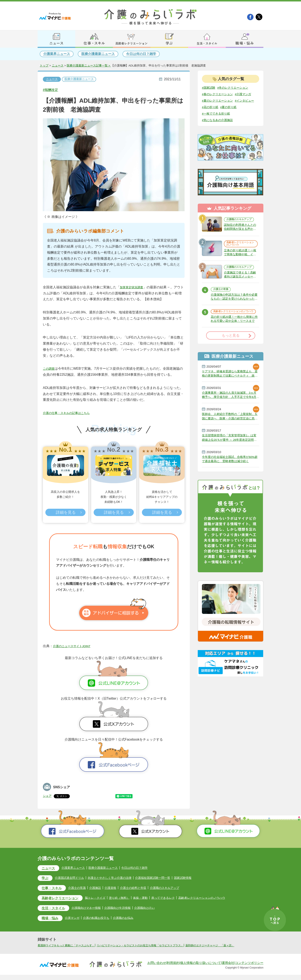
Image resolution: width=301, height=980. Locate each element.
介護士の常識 (222, 308)
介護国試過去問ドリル (73, 878)
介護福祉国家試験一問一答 (166, 878)
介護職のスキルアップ (240, 228)
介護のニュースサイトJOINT (74, 646)
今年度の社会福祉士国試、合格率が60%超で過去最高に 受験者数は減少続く (230, 490)
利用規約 (173, 968)
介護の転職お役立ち (103, 919)
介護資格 (118, 888)
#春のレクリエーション (220, 94)
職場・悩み (52, 919)
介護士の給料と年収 (143, 888)
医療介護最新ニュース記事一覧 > (89, 66)
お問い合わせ (157, 968)
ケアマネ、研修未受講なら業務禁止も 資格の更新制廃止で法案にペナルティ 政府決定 (230, 399)
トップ (44, 66)
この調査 (50, 369)
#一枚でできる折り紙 (239, 121)
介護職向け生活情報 (128, 909)
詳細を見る (65, 513)
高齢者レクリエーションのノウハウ (240, 255)
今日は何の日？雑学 (141, 54)
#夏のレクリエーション (220, 108)
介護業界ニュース (57, 54)
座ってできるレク (178, 898)
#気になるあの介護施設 (220, 128)
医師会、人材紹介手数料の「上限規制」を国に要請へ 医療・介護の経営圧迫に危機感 (230, 445)
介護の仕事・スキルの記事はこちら (70, 413)
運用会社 (228, 968)
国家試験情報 (199, 878)
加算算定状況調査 (133, 287)
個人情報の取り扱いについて (201, 968)
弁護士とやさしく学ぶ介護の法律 (118, 878)
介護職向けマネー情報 (93, 909)
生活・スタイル (56, 909)
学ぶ (46, 878)
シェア (48, 795)
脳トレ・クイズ (104, 898)
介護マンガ (77, 919)
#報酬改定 (52, 90)
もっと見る (231, 360)
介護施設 (102, 888)
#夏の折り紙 (211, 121)
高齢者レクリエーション (64, 899)
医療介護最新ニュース (98, 54)
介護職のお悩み (133, 919)
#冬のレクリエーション (237, 88)
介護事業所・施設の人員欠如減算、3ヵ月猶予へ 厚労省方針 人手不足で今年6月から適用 (230, 422)
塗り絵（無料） (130, 898)
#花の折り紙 (235, 114)
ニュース (58, 66)
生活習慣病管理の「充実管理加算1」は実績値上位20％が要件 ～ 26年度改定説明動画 (230, 467)
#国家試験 (210, 88)
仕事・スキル (54, 889)
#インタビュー (213, 114)
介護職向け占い (157, 909)
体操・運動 (153, 898)
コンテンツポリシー (249, 968)
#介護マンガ (211, 101)
